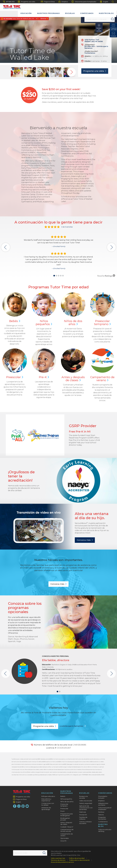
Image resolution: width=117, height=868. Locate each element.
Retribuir (101, 812)
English (104, 2)
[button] (54, 276)
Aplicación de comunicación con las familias (86, 808)
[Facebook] (15, 806)
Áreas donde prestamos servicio (62, 862)
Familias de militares (83, 818)
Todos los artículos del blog (105, 830)
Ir (36, 19)
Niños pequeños (66, 799)
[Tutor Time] (11, 6)
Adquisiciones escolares (103, 804)
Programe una (95, 71)
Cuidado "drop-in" (67, 827)
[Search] (108, 19)
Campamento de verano (67, 835)
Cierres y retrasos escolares (85, 822)
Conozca (85, 540)
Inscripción (83, 815)
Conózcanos (87, 13)
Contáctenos (90, 53)
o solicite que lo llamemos (72, 726)
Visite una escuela (86, 801)
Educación (26, 13)
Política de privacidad (77, 858)
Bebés (63, 796)
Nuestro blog (106, 13)
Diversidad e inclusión (103, 797)
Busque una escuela (84, 797)
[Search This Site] (30, 853)
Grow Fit (63, 841)
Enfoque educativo (48, 796)
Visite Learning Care (58, 858)
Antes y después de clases (66, 823)
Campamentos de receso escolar (67, 830)
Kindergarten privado (65, 819)
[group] (17, 72)
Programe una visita (26, 2)
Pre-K (62, 811)
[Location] (95, 19)
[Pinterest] (23, 806)
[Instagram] (19, 806)
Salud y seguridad (86, 803)
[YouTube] (27, 806)
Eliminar (43, 19)
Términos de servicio (58, 860)
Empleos (63, 2)
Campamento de (102, 379)
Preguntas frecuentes (102, 818)
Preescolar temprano (64, 805)
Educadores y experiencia (46, 800)
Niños (44, 323)
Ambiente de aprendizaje (46, 809)
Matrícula (83, 812)
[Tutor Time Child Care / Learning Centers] (22, 792)
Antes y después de (73, 379)
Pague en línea (48, 2)
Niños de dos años (67, 802)
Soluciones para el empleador (84, 2)
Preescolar (102, 323)
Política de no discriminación (79, 860)
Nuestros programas (48, 13)
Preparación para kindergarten (67, 815)
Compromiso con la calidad (48, 804)
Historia (101, 815)
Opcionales (65, 838)
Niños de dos (73, 323)
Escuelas (70, 13)
